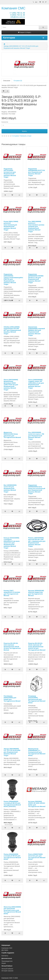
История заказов (7, 971)
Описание (7, 81)
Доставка (5, 950)
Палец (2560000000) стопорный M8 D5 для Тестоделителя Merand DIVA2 (12, 857)
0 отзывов (15, 136)
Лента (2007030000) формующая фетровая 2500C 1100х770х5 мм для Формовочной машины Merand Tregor (11, 385)
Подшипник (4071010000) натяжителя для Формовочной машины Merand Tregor (10, 173)
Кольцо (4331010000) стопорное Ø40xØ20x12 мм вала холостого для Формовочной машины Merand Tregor (12, 543)
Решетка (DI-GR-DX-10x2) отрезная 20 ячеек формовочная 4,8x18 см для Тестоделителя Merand (37, 647)
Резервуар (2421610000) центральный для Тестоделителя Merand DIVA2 (37, 699)
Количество (5, 122)
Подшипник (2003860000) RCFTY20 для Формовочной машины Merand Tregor (37, 172)
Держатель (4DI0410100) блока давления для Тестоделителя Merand (12, 435)
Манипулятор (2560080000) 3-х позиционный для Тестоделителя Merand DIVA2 (37, 752)
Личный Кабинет (7, 969)
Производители (7, 961)
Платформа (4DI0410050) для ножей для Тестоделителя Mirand (12, 699)
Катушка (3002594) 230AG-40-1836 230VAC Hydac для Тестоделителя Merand (37, 804)
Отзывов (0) (18, 81)
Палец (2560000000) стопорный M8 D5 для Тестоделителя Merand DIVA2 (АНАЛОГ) (12, 804)
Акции (4, 963)
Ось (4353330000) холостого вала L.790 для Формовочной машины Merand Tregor (36, 436)
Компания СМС (13, 8)
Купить (24, 131)
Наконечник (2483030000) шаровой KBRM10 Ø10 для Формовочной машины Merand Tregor (37, 331)
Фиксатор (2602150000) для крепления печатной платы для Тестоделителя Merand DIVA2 (12, 910)
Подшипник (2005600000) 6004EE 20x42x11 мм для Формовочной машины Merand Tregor (36, 278)
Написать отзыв (26, 136)
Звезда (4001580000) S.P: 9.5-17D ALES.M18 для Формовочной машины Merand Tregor (12, 752)
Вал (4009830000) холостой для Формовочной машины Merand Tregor (10, 488)
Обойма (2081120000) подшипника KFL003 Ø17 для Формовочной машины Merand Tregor (12, 330)
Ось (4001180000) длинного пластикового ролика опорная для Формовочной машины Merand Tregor (36, 226)
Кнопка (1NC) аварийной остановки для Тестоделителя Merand (12, 593)
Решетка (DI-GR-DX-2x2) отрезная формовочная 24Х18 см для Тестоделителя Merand (12, 647)
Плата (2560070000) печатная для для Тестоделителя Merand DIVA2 (37, 857)
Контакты (5, 956)
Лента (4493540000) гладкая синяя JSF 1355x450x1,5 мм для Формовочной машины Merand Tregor (36, 384)
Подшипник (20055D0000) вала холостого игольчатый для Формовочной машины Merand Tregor (37, 489)
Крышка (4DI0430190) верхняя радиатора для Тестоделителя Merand (36, 593)
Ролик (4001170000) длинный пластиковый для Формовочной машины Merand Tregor (11, 226)
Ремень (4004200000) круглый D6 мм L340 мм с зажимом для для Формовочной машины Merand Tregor (37, 542)
